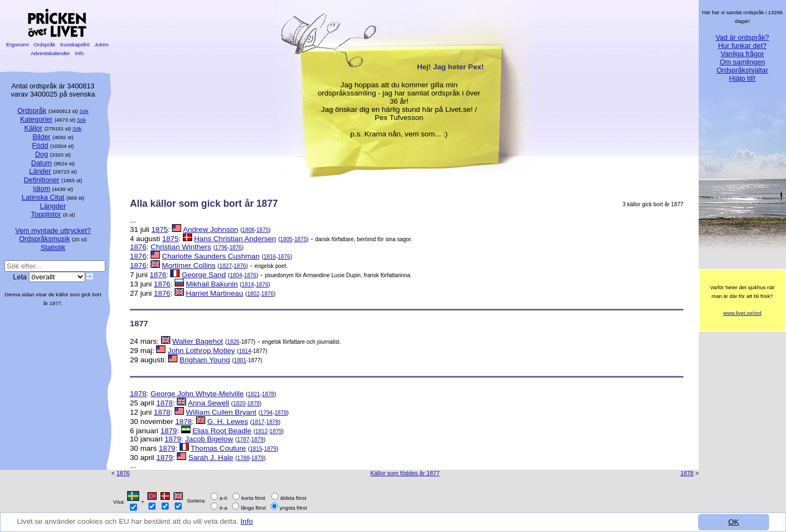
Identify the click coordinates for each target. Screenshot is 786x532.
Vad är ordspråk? (742, 37)
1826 (233, 342)
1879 (169, 431)
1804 (236, 275)
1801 (240, 360)
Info (247, 522)
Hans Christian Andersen (235, 239)
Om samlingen (742, 62)
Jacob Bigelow (209, 439)
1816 (270, 257)
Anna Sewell (209, 403)
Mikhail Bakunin (212, 284)
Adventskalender (50, 53)
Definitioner (41, 180)
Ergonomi (17, 44)
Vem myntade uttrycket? (53, 231)
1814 (248, 285)
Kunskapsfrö (75, 44)
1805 (286, 239)
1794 (267, 413)
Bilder (42, 137)
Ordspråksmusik (44, 239)
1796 (221, 247)
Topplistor (46, 214)
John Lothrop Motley (201, 351)
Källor (34, 128)
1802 (254, 294)
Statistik (53, 247)
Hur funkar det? (743, 46)
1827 (226, 266)
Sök (84, 111)
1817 (258, 422)
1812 (262, 431)
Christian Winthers (181, 247)
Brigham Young (205, 360)
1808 (249, 230)
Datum (41, 163)
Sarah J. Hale (211, 458)
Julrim (101, 44)
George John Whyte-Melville (197, 394)
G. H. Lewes (228, 422)
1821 (254, 394)
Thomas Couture (218, 448)
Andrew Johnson (210, 229)
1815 (256, 449)
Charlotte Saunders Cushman (211, 256)
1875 (159, 229)
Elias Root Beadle (222, 431)
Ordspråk (44, 44)
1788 (244, 458)
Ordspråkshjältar (743, 70)
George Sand (204, 275)
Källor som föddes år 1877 (405, 473)
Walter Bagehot (197, 341)
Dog (41, 154)
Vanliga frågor (742, 54)
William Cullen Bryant (221, 412)
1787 (243, 440)
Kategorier (37, 119)
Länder (40, 171)
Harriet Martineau (214, 293)
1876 (138, 247)
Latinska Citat (43, 197)
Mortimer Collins (189, 265)
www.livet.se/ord (742, 313)
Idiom (41, 189)
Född (40, 145)
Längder (53, 206)
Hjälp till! (743, 78)
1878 (138, 394)
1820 (239, 404)
